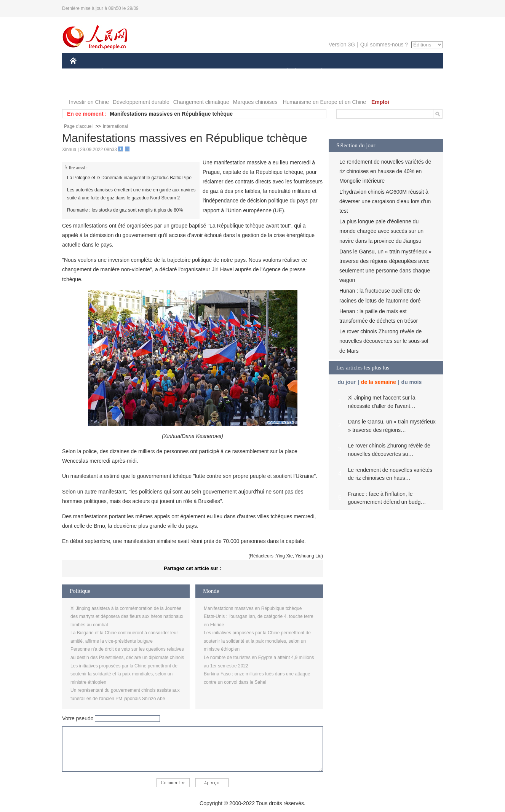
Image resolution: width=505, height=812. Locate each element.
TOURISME (381, 72)
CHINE (83, 72)
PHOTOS (85, 87)
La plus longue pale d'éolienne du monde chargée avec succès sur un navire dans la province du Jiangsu (381, 231)
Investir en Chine (89, 102)
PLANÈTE (318, 72)
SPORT (348, 72)
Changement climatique (201, 102)
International (115, 126)
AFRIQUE (183, 72)
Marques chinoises (255, 102)
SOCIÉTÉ (284, 72)
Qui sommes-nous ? (384, 45)
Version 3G (342, 45)
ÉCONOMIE (116, 72)
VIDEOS (116, 87)
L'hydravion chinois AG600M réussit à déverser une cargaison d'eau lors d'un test (385, 201)
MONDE (151, 72)
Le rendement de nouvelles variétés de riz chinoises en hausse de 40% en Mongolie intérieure (385, 171)
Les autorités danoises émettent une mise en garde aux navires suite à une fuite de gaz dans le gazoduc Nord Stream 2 (131, 194)
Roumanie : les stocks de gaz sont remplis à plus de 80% (125, 210)
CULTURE (250, 72)
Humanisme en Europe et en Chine (324, 102)
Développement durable (141, 102)
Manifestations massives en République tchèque (171, 114)
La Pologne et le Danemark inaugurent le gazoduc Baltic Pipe (129, 178)
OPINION (417, 72)
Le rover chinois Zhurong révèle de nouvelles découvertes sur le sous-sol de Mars (384, 341)
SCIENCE (216, 72)
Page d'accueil (79, 126)
